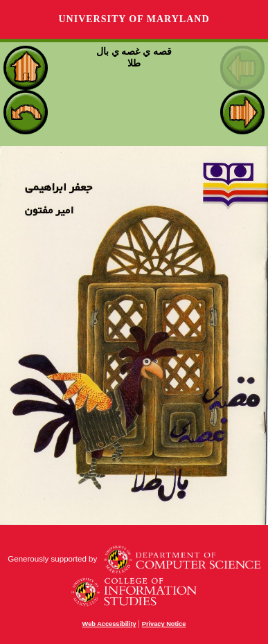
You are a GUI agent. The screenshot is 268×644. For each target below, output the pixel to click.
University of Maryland (134, 19)
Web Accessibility (109, 624)
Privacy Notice (164, 624)
